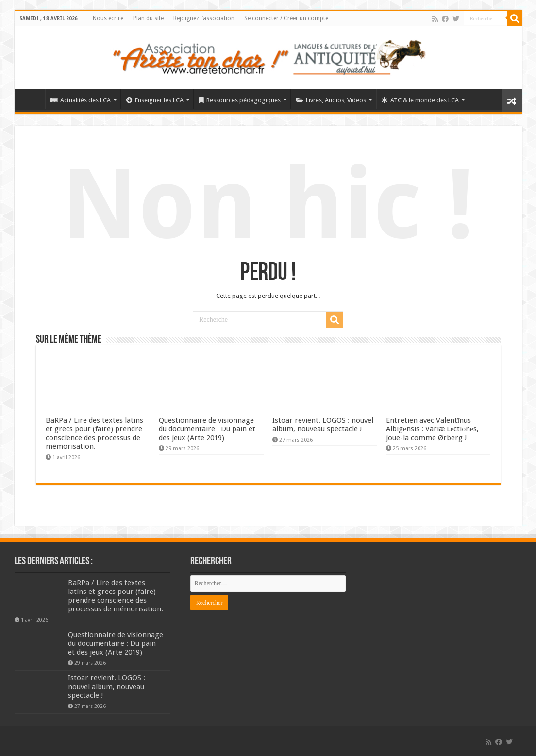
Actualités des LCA (81, 100)
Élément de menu (32, 99)
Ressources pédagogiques (240, 100)
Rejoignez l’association (204, 18)
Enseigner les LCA (155, 100)
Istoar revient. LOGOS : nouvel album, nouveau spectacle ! (323, 425)
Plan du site (148, 18)
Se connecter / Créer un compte (286, 18)
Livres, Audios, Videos (331, 100)
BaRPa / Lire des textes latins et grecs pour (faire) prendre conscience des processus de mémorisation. (94, 433)
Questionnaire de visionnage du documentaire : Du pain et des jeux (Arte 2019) (207, 429)
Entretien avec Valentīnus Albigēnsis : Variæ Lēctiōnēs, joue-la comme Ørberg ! (432, 429)
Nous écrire (108, 18)
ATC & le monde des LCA (420, 100)
